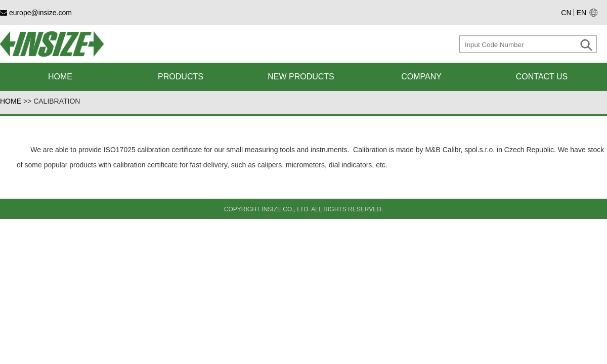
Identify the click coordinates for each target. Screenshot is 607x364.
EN (581, 13)
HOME (11, 101)
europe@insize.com (36, 13)
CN (566, 13)
